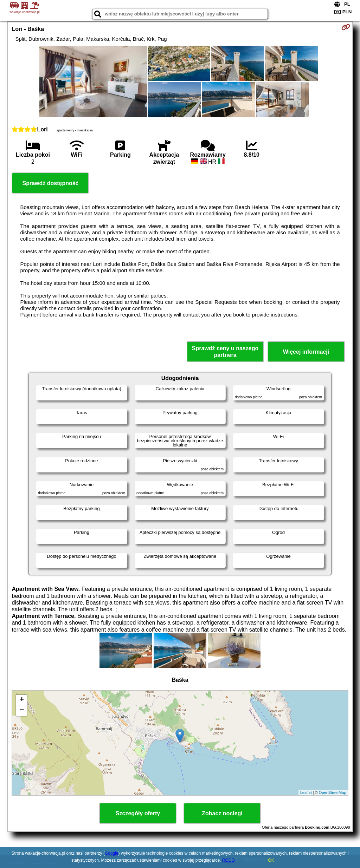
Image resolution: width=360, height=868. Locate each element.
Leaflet (306, 792)
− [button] (22, 711)
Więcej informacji (306, 352)
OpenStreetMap (333, 792)
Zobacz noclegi (222, 813)
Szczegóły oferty (138, 813)
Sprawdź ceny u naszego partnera (225, 352)
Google (112, 853)
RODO (229, 860)
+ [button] (22, 700)
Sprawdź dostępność (50, 183)
